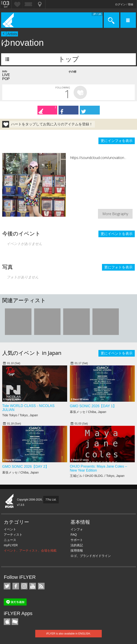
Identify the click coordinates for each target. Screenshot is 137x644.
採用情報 (77, 550)
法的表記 (77, 545)
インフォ (77, 529)
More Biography (115, 214)
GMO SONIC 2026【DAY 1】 (93, 406)
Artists (12, 34)
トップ (69, 59)
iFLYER (10, 501)
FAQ (74, 535)
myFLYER (11, 545)
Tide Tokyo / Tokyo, (20, 415)
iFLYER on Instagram (24, 586)
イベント (10, 529)
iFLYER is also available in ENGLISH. (69, 634)
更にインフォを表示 (117, 141)
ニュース (10, 540)
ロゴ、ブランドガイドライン (91, 556)
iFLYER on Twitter (7, 586)
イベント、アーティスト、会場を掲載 (30, 550)
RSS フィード (41, 586)
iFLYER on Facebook (16, 586)
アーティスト (13, 535)
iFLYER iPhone (7, 622)
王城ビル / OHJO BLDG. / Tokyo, (97, 476)
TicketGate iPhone (15, 622)
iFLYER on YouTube (33, 586)
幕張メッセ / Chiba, (88, 412)
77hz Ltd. (51, 500)
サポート (77, 540)
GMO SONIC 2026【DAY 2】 (25, 467)
